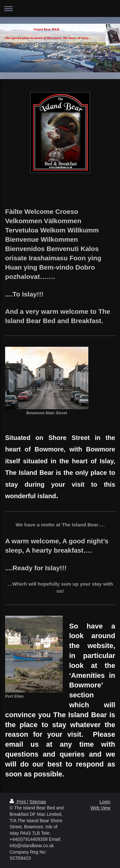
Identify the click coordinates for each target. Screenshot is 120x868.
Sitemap (38, 802)
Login (105, 802)
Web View (100, 808)
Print (18, 802)
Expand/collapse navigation (60, 8)
